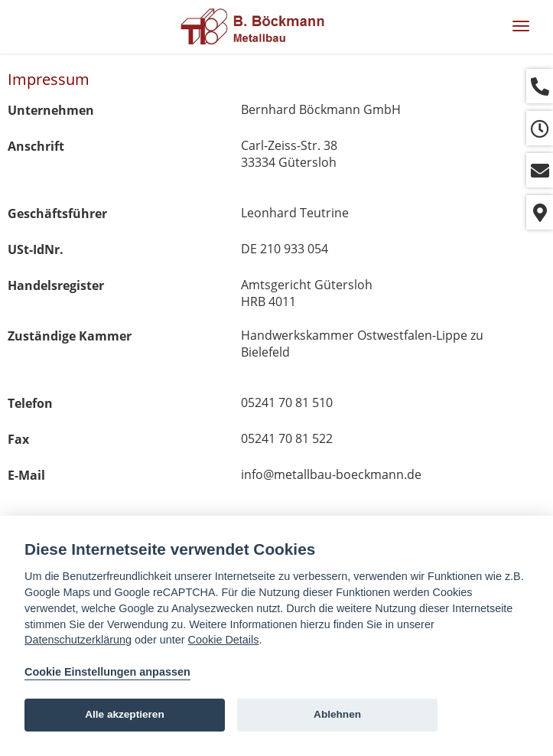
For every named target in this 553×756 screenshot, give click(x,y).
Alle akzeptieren (125, 714)
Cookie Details (224, 640)
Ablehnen (337, 714)
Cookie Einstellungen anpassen (107, 672)
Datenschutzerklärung (78, 640)
